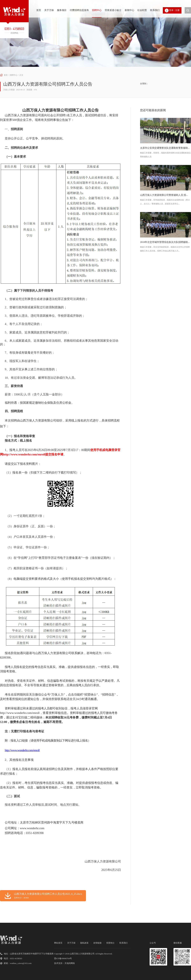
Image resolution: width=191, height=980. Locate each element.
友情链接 (97, 943)
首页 (39, 10)
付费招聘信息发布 (79, 10)
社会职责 (142, 10)
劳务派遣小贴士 (113, 10)
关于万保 (49, 10)
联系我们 (155, 10)
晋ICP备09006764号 (63, 958)
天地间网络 (70, 963)
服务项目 (62, 10)
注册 (177, 10)
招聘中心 (97, 10)
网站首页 (58, 943)
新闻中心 (129, 10)
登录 (171, 10)
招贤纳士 (110, 943)
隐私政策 (84, 943)
